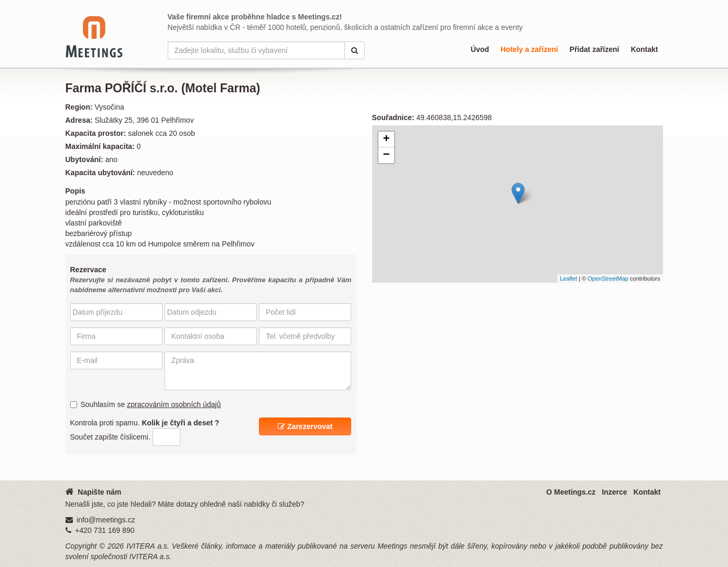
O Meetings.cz (571, 492)
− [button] (386, 155)
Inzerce (614, 492)
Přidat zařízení (595, 49)
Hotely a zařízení (529, 49)
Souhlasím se (146, 404)
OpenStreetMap (608, 279)
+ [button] (386, 140)
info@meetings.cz (106, 520)
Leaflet (568, 279)
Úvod (480, 49)
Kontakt (644, 49)
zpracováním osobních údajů (174, 404)
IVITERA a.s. (148, 546)
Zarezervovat (305, 426)
